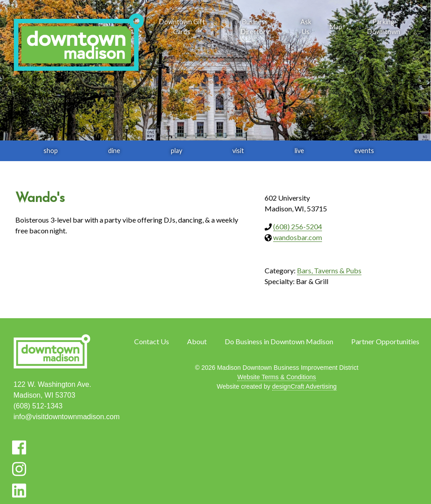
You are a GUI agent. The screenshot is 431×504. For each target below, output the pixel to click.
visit (238, 151)
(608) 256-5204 (298, 226)
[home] (78, 43)
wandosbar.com (298, 237)
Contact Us (152, 341)
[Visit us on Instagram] (19, 469)
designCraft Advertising (305, 386)
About (197, 341)
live (299, 151)
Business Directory (255, 27)
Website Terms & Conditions (276, 377)
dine (114, 151)
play (176, 151)
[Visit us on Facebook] (19, 447)
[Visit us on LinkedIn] (19, 491)
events (364, 151)
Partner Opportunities (385, 341)
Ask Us (306, 27)
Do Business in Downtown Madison (279, 341)
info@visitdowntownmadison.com (67, 417)
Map (336, 27)
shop (51, 151)
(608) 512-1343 (38, 406)
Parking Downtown (383, 27)
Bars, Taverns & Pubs (329, 270)
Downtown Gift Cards (182, 27)
